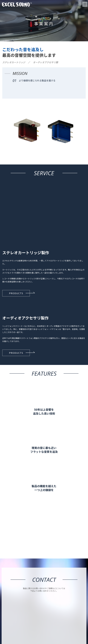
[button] (16, 293)
